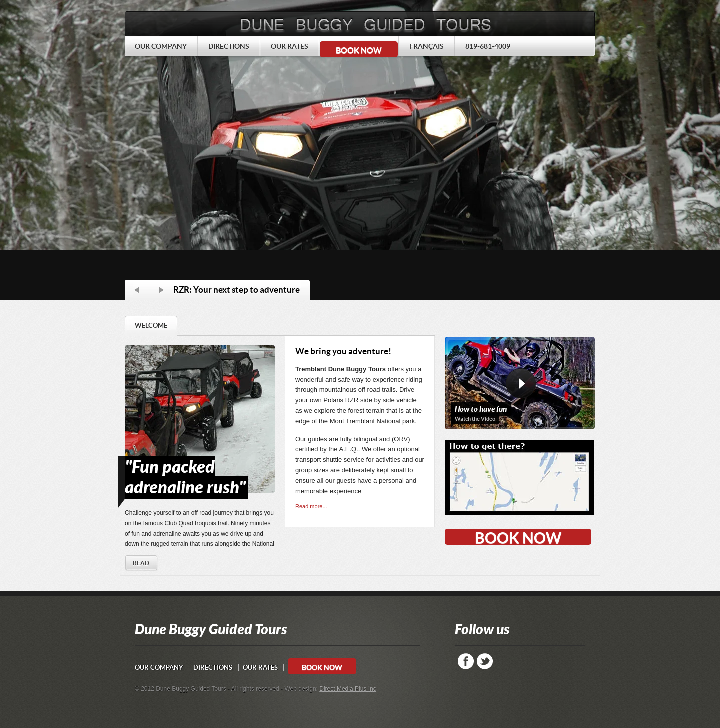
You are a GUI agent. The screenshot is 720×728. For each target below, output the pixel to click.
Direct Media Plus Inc (348, 689)
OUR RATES (260, 668)
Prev (137, 290)
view (521, 387)
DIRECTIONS (213, 668)
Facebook (466, 661)
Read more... (311, 506)
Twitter (485, 661)
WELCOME (151, 326)
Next (161, 290)
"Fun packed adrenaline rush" (185, 477)
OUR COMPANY (159, 668)
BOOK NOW (359, 50)
